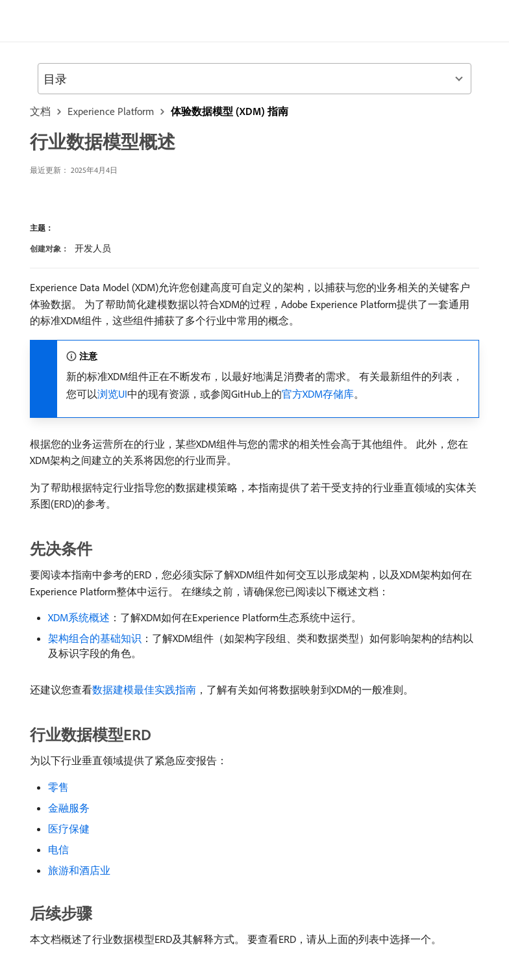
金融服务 (69, 808)
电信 (58, 849)
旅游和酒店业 (79, 870)
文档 (40, 111)
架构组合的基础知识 (95, 638)
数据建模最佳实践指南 (144, 690)
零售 (58, 787)
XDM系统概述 (79, 617)
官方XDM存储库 (318, 394)
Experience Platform (111, 111)
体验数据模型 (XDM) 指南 (230, 111)
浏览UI (112, 394)
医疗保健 (69, 829)
